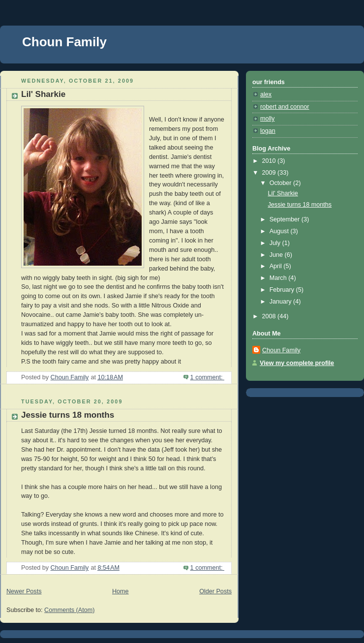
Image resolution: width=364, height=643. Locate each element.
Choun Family (64, 42)
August (280, 231)
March (279, 278)
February (283, 290)
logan (268, 131)
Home (121, 591)
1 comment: (207, 377)
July (276, 243)
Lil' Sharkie (43, 94)
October (281, 183)
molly (267, 119)
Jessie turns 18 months (68, 415)
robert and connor (285, 107)
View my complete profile (297, 363)
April (277, 266)
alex (266, 94)
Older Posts (215, 591)
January (281, 302)
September (286, 219)
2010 (270, 161)
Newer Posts (24, 591)
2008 (270, 316)
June (277, 255)
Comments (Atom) (69, 610)
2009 (270, 173)
